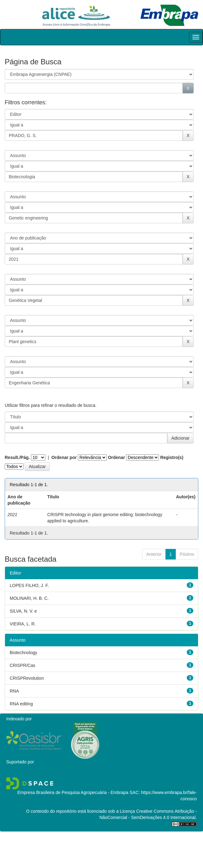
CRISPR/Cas (23, 665)
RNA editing (21, 704)
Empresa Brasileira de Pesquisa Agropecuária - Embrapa (73, 792)
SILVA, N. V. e (23, 611)
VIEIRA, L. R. (23, 624)
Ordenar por (64, 457)
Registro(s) (172, 457)
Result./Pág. (17, 457)
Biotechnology (23, 653)
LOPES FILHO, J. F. (29, 585)
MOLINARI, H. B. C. (29, 598)
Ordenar (116, 457)
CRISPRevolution (27, 678)
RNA (14, 691)
